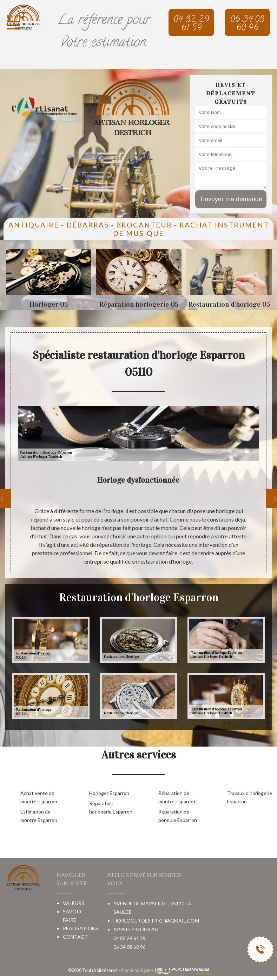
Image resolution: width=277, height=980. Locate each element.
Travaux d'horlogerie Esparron (250, 797)
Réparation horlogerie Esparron (111, 807)
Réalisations (81, 928)
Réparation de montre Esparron (177, 797)
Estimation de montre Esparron (39, 816)
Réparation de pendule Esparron (178, 816)
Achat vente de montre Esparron (39, 797)
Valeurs (74, 903)
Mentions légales (137, 970)
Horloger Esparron (109, 793)
